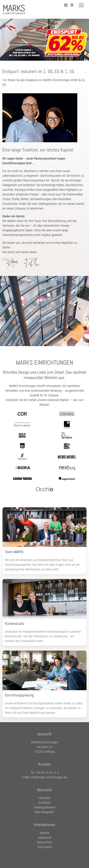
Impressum (45, 838)
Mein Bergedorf (45, 812)
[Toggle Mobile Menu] (81, 5)
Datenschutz (45, 842)
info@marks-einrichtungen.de (49, 777)
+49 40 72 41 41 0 (47, 772)
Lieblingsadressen (45, 807)
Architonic (45, 803)
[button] (73, 5)
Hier (5, 80)
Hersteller (45, 798)
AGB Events (45, 847)
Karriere (45, 833)
